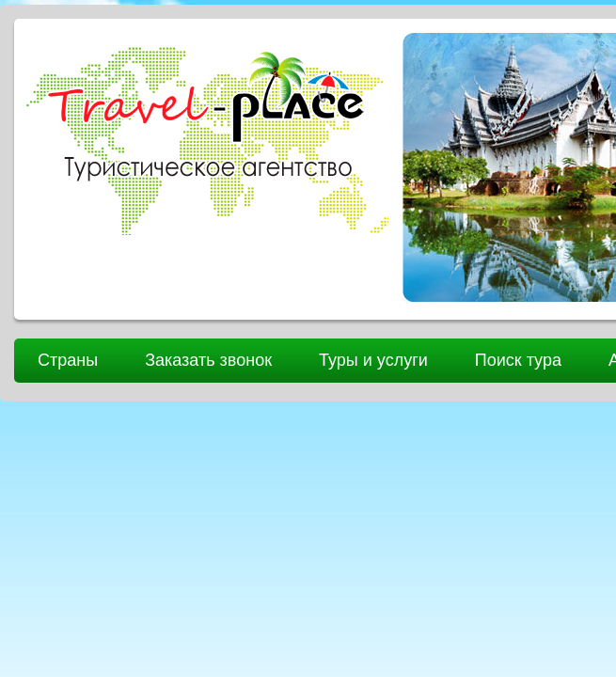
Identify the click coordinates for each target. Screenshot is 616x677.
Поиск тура (518, 360)
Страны (68, 360)
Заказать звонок (208, 360)
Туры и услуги (373, 360)
